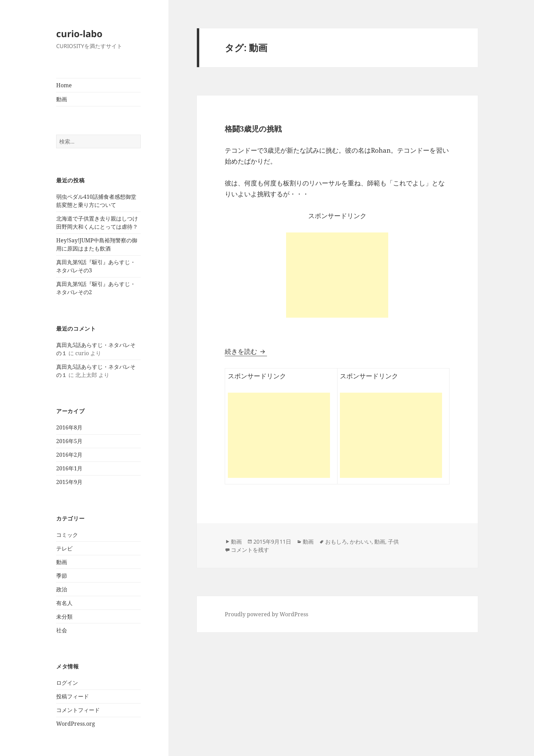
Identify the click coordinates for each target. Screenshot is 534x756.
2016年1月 (69, 468)
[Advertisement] (337, 275)
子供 (393, 542)
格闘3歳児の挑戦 (253, 128)
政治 (62, 589)
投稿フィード (73, 696)
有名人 (64, 603)
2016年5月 (69, 441)
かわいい (361, 542)
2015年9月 (69, 482)
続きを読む (246, 351)
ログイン (67, 683)
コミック (67, 535)
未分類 (64, 617)
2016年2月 (69, 455)
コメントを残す (250, 550)
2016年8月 (69, 427)
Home (64, 85)
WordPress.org (76, 724)
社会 (62, 630)
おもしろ (336, 542)
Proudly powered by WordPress (266, 614)
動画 (62, 99)
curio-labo (79, 34)
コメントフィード (78, 710)
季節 (62, 576)
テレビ (64, 548)
